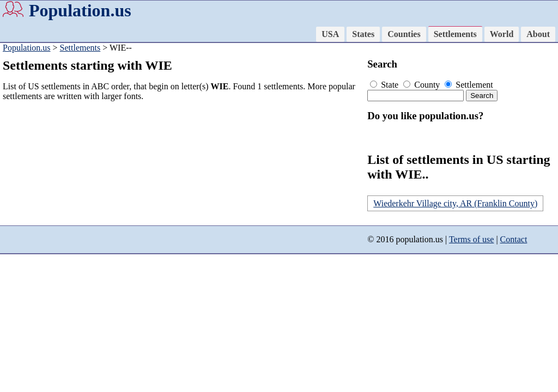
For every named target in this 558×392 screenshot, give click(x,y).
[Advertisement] (182, 186)
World (502, 34)
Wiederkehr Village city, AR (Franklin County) (455, 203)
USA (330, 34)
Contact (514, 239)
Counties (404, 34)
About (538, 34)
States (363, 34)
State (385, 85)
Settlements (455, 34)
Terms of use (471, 239)
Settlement (469, 85)
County (423, 85)
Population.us (80, 10)
